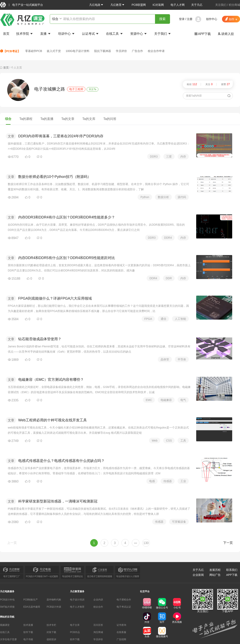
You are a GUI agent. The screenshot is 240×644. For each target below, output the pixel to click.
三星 (169, 157)
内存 (183, 157)
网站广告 (215, 575)
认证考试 (91, 34)
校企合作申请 (156, 51)
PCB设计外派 (54, 607)
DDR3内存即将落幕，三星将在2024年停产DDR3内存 (61, 136)
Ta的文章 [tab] (68, 119)
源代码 (182, 197)
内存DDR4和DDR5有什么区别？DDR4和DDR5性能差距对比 (67, 258)
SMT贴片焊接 (7, 607)
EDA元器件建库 (32, 607)
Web (155, 441)
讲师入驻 (226, 34)
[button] (96, 5)
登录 (182, 19)
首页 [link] (6, 68)
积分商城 (234, 5)
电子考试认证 (124, 607)
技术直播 (28, 625)
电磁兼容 (166, 400)
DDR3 (154, 157)
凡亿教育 (118, 5)
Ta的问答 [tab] (110, 119)
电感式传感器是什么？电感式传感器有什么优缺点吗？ (61, 461)
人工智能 (180, 319)
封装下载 (51, 632)
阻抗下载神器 (103, 51)
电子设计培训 (77, 600)
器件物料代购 (54, 600)
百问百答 (98, 625)
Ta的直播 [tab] (47, 119)
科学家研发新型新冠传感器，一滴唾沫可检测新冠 (58, 501)
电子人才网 (178, 5)
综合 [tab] (8, 119)
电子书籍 (28, 639)
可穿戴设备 (179, 522)
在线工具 (115, 34)
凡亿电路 (96, 5)
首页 (6, 34)
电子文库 (75, 625)
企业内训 (98, 600)
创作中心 (212, 19)
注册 (190, 19)
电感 (152, 481)
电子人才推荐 (77, 607)
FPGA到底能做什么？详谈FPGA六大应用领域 (55, 298)
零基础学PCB (34, 51)
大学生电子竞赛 (8, 639)
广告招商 (121, 639)
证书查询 (121, 625)
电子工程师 (76, 89)
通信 (163, 319)
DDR (169, 278)
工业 (183, 481)
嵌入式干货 (54, 51)
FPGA (148, 319)
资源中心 (139, 34)
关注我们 (221, 5)
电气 (183, 400)
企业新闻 (198, 575)
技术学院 (25, 34)
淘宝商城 (98, 632)
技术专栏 (51, 625)
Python (145, 197)
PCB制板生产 (31, 600)
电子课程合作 (124, 600)
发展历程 (215, 570)
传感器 (168, 481)
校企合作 (98, 607)
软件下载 (28, 632)
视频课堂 (5, 625)
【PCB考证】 (10, 51)
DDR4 (168, 238)
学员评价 (121, 51)
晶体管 (165, 359)
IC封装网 (158, 5)
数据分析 (163, 197)
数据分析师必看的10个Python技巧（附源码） (55, 177)
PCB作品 (75, 632)
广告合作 (137, 51)
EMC (149, 400)
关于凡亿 (197, 5)
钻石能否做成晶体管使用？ (40, 339)
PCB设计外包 (7, 600)
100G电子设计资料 (77, 51)
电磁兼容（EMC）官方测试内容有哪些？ (51, 380)
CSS (169, 441)
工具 (183, 441)
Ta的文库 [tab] (89, 119)
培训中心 (67, 34)
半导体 (182, 359)
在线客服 (121, 632)
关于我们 (163, 34)
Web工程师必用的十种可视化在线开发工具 (52, 420)
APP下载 (203, 34)
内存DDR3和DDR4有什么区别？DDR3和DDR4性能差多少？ (67, 217)
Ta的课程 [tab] (26, 119)
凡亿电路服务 (7, 591)
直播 (46, 34)
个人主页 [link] (16, 68)
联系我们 (232, 570)
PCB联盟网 (139, 5)
